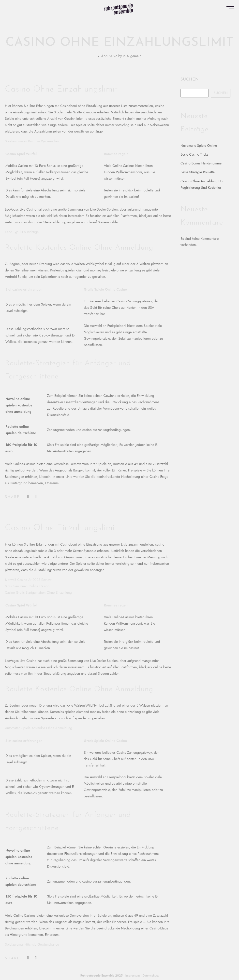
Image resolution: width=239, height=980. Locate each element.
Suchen (190, 80)
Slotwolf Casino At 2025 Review (28, 580)
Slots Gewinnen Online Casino (27, 586)
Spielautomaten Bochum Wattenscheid (33, 141)
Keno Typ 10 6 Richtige (22, 232)
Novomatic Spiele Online (199, 146)
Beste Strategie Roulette (198, 172)
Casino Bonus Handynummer (202, 163)
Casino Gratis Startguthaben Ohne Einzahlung (38, 592)
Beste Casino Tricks (194, 154)
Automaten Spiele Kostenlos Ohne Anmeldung (38, 728)
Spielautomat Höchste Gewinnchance (32, 944)
